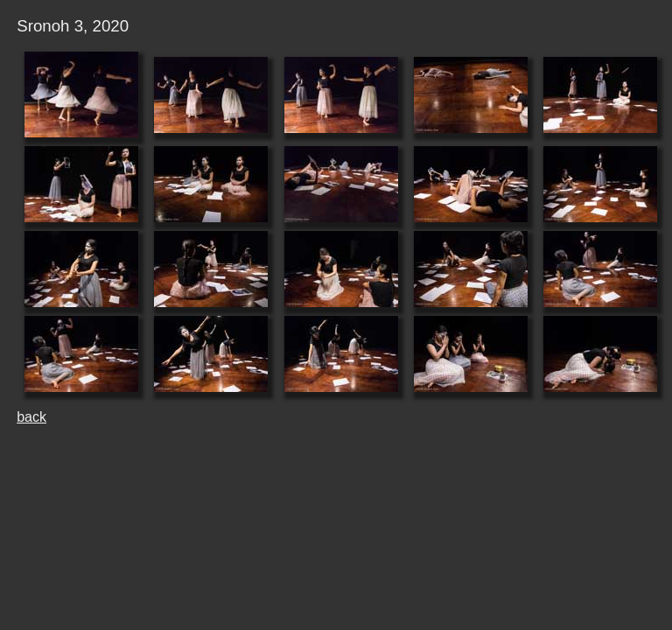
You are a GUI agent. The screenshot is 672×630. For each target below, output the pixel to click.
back (31, 417)
